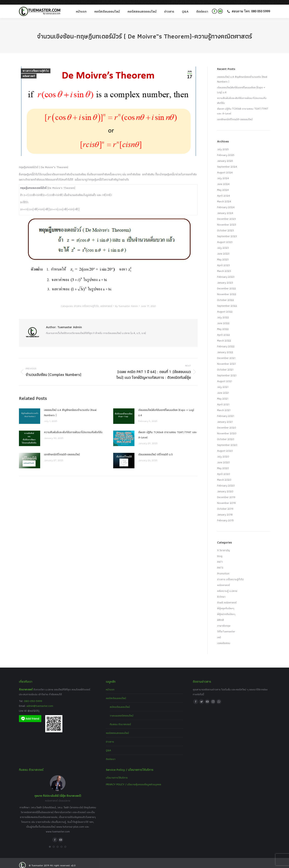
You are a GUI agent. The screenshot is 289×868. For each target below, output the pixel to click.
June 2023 (223, 249)
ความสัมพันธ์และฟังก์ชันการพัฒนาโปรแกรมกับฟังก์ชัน (73, 428)
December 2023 (226, 214)
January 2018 (225, 510)
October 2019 (225, 504)
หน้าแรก (110, 685)
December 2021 (226, 353)
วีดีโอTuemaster (226, 627)
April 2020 (224, 469)
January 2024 (225, 208)
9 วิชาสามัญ (224, 546)
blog (220, 551)
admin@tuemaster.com (39, 701)
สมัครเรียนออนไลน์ (120, 702)
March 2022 (224, 336)
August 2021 (225, 377)
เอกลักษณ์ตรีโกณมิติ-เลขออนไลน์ (62, 450)
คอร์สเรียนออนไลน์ (116, 693)
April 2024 (224, 191)
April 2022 (224, 330)
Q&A (108, 746)
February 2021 (226, 411)
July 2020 (223, 452)
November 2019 (226, 498)
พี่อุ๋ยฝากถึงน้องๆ (226, 609)
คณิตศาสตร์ (29, 72)
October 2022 (226, 295)
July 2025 (223, 145)
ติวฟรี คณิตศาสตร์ (227, 598)
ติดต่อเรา (111, 754)
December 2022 (227, 284)
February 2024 (226, 203)
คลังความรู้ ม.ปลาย (227, 586)
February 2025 (226, 150)
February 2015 (225, 516)
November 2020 (227, 429)
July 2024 (223, 174)
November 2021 (226, 359)
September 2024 (227, 162)
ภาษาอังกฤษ (224, 621)
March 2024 (224, 197)
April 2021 (223, 400)
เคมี (219, 633)
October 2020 (226, 434)
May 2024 (223, 185)
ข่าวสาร (110, 737)
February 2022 (226, 342)
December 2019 (226, 492)
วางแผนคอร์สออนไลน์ (122, 711)
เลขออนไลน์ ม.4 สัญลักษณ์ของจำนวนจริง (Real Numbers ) (70, 408)
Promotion (223, 569)
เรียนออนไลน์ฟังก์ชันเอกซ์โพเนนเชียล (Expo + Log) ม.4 (166, 408)
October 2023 (225, 226)
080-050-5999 (33, 696)
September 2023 (227, 232)
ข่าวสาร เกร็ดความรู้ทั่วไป (36, 66)
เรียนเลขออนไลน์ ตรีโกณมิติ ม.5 (156, 450)
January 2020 (225, 487)
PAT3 (220, 563)
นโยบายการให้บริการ (117, 773)
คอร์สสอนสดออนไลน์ (117, 728)
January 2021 (225, 417)
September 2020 (227, 440)
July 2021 (223, 382)
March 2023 (224, 266)
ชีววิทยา (221, 592)
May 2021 (223, 394)
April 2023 (223, 261)
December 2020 (227, 423)
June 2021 (223, 388)
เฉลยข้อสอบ (224, 638)
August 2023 (225, 237)
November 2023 (227, 220)
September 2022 (227, 301)
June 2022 (223, 319)
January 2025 (225, 156)
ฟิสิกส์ (221, 615)
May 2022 (223, 324)
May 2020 (223, 463)
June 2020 (223, 458)
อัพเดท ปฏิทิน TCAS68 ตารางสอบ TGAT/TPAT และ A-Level (168, 430)
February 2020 (226, 481)
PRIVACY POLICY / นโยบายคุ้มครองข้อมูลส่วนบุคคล (133, 780)
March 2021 (224, 405)
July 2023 (223, 243)
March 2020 (224, 475)
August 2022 (225, 307)
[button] (50, 842)
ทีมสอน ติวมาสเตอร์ (120, 720)
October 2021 (225, 365)
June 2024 (223, 179)
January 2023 (225, 278)
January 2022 (225, 348)
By (127, 301)
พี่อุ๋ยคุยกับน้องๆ (226, 604)
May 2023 (223, 255)
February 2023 (226, 272)
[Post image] (30, 411)
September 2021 (227, 371)
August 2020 (225, 446)
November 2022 (227, 290)
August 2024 (225, 168)
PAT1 (220, 557)
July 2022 (223, 313)
